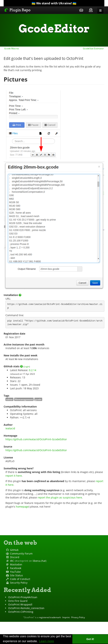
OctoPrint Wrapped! (20, 604)
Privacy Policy (78, 617)
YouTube (15, 572)
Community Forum (21, 553)
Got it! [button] (90, 639)
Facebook (16, 568)
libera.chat (39, 561)
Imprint (66, 617)
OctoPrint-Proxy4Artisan (23, 597)
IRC (12, 561)
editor (9, 399)
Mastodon (16, 564)
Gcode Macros (11, 48)
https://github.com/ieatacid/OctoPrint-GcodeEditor (36, 439)
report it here (14, 476)
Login (27, 366)
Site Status (16, 575)
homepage (22, 507)
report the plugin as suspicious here (60, 497)
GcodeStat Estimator (94, 48)
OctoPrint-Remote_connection (26, 608)
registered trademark (50, 617)
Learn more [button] (47, 641)
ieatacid (10, 428)
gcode (38, 399)
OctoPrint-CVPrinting (21, 612)
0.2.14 (33, 370)
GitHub (14, 550)
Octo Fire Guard (18, 601)
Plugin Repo (18, 10)
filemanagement (24, 399)
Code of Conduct (20, 579)
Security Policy (19, 583)
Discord (15, 557)
